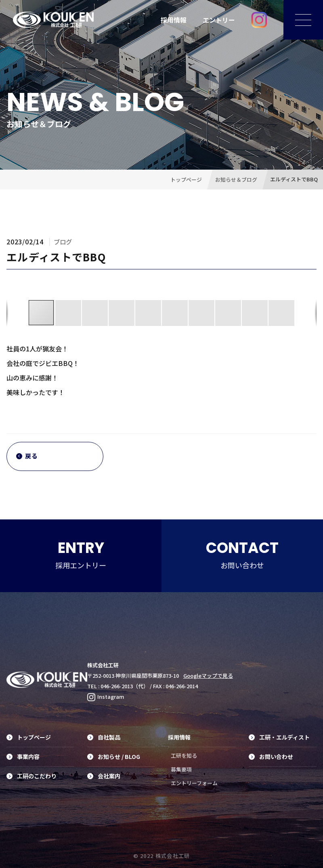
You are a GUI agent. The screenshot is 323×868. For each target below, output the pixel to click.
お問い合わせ (271, 757)
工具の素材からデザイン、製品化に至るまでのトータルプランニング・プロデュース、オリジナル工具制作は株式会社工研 (53, 20)
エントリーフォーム (194, 783)
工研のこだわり (31, 776)
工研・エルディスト (279, 737)
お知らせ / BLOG (114, 757)
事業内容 (23, 757)
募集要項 (181, 769)
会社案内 (104, 776)
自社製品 (104, 737)
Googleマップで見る (208, 676)
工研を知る (184, 756)
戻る (27, 456)
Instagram (106, 697)
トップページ (29, 737)
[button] (69, 313)
